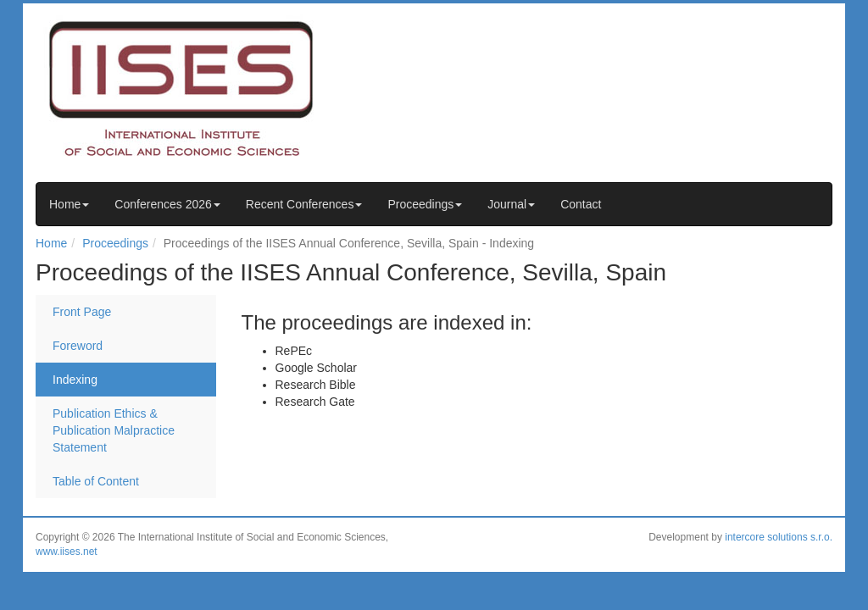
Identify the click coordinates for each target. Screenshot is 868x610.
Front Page (82, 312)
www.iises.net (67, 552)
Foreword (78, 346)
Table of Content (96, 481)
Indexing (75, 380)
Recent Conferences (304, 204)
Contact (581, 204)
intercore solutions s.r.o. (779, 537)
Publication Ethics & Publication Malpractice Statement (114, 430)
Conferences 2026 (167, 204)
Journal (511, 204)
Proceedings (425, 204)
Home (69, 204)
